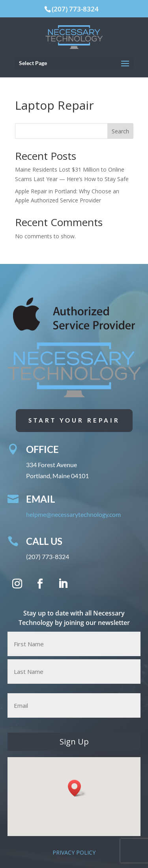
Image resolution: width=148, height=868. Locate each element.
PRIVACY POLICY (74, 852)
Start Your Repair (74, 420)
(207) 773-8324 (75, 9)
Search (120, 131)
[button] (77, 788)
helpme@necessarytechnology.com (75, 514)
